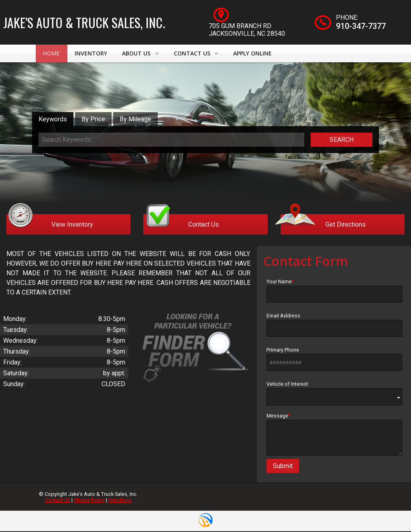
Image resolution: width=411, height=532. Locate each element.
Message (334, 435)
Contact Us (58, 501)
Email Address (334, 326)
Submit (283, 467)
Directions (120, 501)
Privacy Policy (89, 501)
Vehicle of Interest (334, 394)
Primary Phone (334, 360)
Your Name (334, 292)
